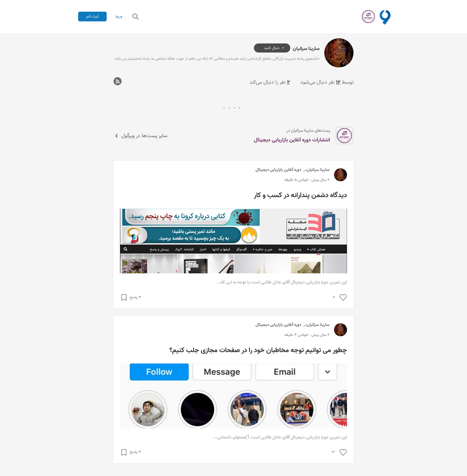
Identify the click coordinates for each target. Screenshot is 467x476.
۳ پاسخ (135, 297)
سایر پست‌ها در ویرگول (140, 136)
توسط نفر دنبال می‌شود (327, 82)
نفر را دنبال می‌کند (270, 82)
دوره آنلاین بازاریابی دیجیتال (278, 170)
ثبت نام (92, 16)
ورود (119, 17)
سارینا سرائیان (306, 48)
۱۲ (333, 452)
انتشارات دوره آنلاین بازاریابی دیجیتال (292, 140)
